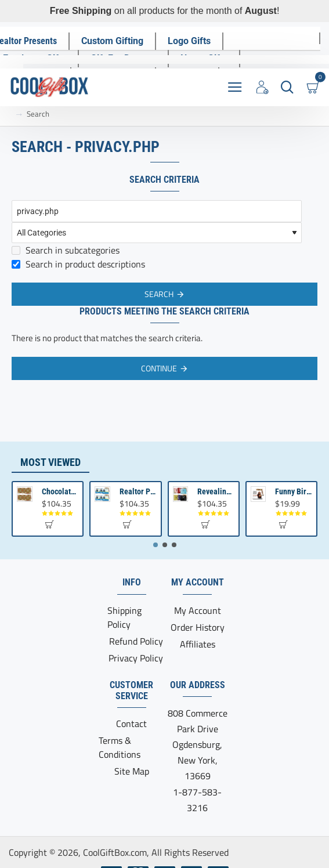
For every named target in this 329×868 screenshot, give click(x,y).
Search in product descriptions (78, 264)
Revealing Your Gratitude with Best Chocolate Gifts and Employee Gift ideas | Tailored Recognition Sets (216, 491)
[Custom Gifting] (112, 41)
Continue (159, 368)
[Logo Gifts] (189, 41)
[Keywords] (157, 211)
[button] (49, 524)
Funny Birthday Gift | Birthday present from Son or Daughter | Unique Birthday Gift (294, 491)
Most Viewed (50, 462)
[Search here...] (287, 87)
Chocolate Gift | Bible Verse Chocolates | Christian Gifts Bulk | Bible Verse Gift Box (60, 491)
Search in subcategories (66, 250)
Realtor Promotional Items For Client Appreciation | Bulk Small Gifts (138, 491)
